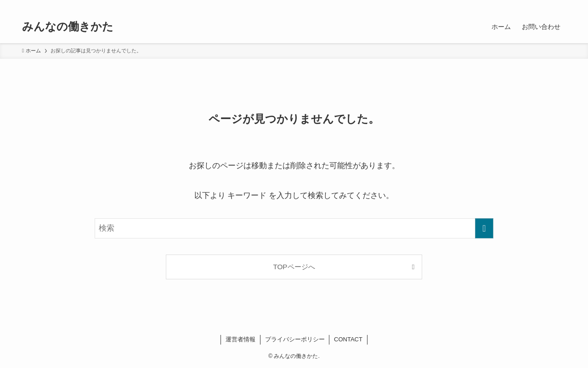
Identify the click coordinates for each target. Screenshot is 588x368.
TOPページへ (294, 267)
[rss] (548, 5)
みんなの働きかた (68, 27)
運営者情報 (240, 339)
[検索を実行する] (484, 228)
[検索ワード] (294, 228)
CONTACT (348, 339)
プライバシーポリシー (295, 339)
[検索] (560, 5)
